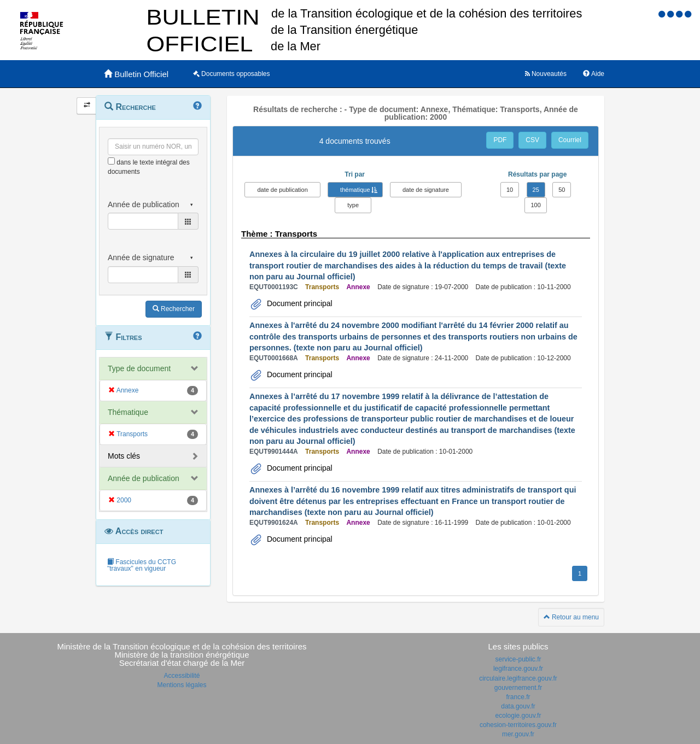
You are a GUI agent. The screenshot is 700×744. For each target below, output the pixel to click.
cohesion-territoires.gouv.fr (518, 725)
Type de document (139, 368)
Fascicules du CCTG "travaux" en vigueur (142, 565)
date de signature (426, 190)
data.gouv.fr (518, 706)
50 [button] (562, 190)
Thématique (128, 412)
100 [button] (535, 205)
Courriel (570, 140)
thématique (355, 190)
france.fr (518, 697)
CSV (532, 140)
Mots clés (124, 456)
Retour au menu (571, 617)
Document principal (299, 303)
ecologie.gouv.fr (518, 716)
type (353, 205)
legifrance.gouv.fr (518, 669)
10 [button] (510, 190)
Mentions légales (182, 685)
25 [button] (536, 190)
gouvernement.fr (518, 688)
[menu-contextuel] (111, 161)
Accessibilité (182, 676)
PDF (500, 140)
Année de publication (144, 478)
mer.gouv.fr (518, 734)
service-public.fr (518, 659)
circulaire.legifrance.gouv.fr (518, 678)
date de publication (282, 190)
